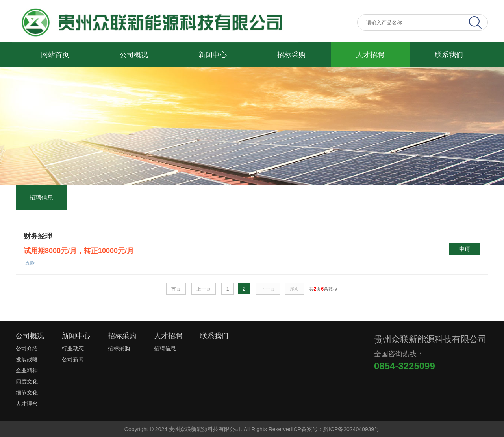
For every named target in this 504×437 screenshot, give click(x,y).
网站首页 (55, 55)
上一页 (204, 289)
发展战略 (27, 359)
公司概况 (134, 55)
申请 (465, 249)
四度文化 (27, 381)
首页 (176, 289)
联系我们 (449, 55)
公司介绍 (27, 348)
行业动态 (73, 348)
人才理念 (27, 404)
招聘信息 (41, 197)
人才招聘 (370, 55)
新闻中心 (213, 55)
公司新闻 (73, 359)
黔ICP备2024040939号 (351, 429)
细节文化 (27, 393)
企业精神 (27, 370)
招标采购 (291, 55)
